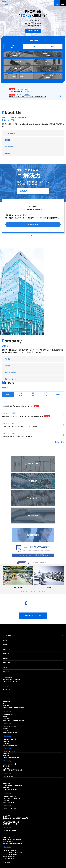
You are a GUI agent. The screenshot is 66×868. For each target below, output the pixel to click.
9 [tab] (42, 592)
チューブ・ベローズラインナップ (48, 69)
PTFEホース (18, 62)
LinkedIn (6, 689)
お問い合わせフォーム (33, 616)
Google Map (8, 711)
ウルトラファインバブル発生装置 (52, 76)
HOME (4, 631)
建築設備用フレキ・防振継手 (48, 54)
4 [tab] (38, 289)
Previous (3, 576)
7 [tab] (37, 592)
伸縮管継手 (48, 62)
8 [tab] (40, 592)
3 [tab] (35, 289)
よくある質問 (6, 663)
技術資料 (5, 658)
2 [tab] (32, 289)
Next (63, 576)
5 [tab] (32, 592)
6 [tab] (34, 592)
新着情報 (5, 667)
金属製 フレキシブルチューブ (18, 54)
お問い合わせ (33, 31)
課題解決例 (24, 244)
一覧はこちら (58, 492)
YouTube (6, 686)
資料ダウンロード (33, 559)
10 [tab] (45, 592)
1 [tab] (28, 289)
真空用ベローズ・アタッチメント (18, 69)
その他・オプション (18, 76)
